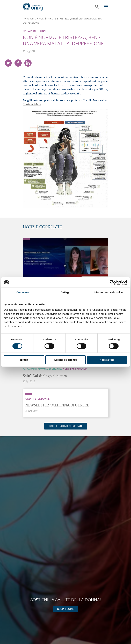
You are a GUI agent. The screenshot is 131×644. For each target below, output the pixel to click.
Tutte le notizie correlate (66, 426)
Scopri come (65, 609)
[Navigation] (106, 7)
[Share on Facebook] (18, 63)
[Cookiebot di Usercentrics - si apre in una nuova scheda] (112, 282)
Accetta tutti (107, 360)
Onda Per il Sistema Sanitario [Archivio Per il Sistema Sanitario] (42, 369)
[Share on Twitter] (8, 63)
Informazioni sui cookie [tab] (108, 292)
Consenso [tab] (23, 292)
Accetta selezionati (65, 360)
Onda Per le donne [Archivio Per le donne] (35, 31)
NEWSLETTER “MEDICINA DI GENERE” (58, 405)
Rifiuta (24, 360)
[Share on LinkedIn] (28, 63)
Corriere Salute (32, 104)
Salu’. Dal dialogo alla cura (45, 375)
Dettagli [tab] (65, 292)
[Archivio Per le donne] (26, 239)
